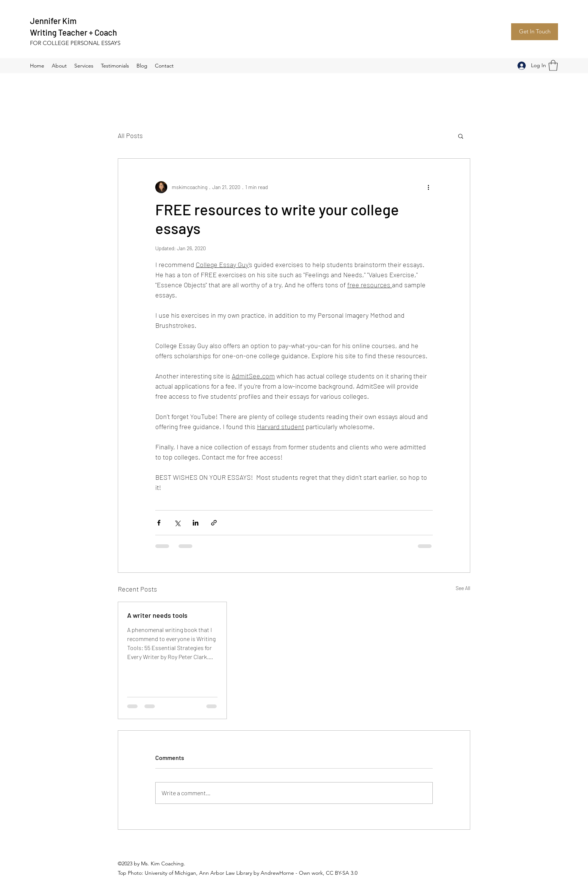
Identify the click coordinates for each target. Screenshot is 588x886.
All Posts (130, 135)
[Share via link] (214, 523)
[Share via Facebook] (159, 523)
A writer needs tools (157, 615)
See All (463, 588)
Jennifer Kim (53, 21)
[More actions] (428, 187)
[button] (553, 65)
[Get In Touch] (535, 32)
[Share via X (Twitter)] (177, 523)
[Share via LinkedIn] (196, 523)
